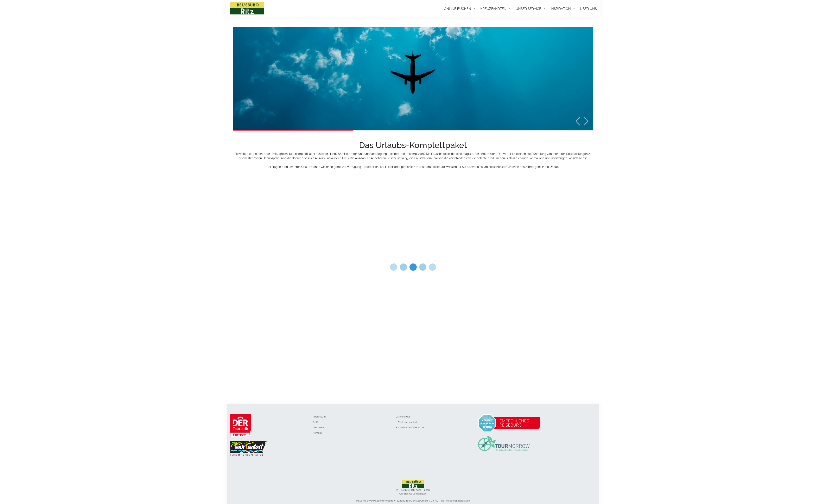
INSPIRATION (561, 9)
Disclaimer (319, 427)
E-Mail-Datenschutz (407, 422)
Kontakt (317, 433)
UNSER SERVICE (528, 9)
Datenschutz (403, 417)
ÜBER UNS (588, 9)
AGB (315, 422)
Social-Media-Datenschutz (411, 427)
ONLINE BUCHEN (458, 9)
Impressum (319, 417)
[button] (586, 121)
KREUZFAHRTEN (493, 9)
